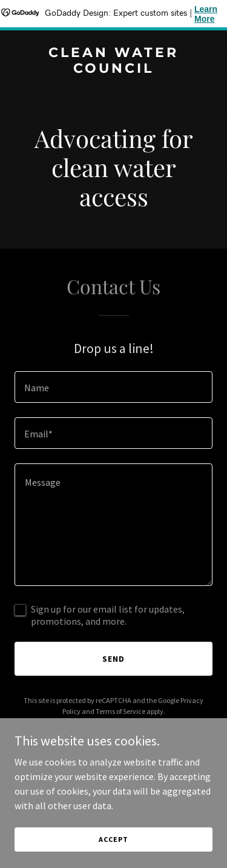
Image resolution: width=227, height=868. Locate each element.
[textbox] (113, 387)
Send (113, 659)
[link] (113, 69)
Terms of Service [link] (120, 711)
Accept (113, 839)
